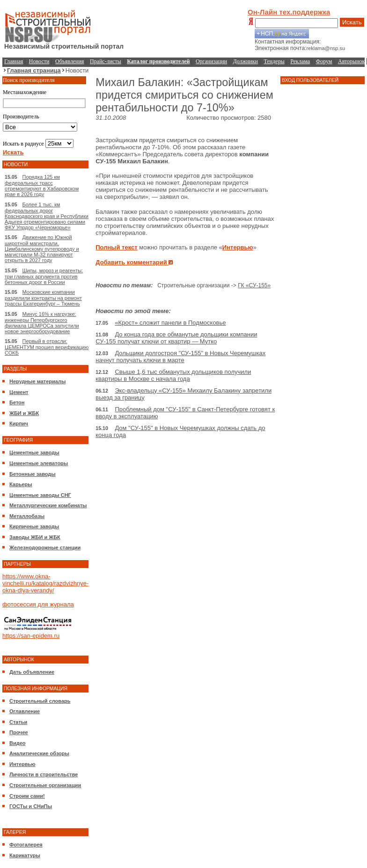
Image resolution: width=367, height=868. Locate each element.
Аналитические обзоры (39, 753)
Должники (246, 61)
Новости (39, 61)
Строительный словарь (40, 701)
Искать (352, 22)
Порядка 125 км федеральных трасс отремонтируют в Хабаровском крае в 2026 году (42, 186)
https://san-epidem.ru (31, 636)
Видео (18, 743)
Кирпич (19, 423)
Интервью (22, 764)
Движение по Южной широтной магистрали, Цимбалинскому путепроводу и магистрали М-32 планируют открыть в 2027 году (42, 249)
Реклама (300, 61)
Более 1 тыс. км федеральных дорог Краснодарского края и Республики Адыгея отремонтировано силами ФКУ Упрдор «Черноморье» (47, 216)
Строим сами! (27, 796)
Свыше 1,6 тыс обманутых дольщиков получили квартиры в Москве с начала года (173, 375)
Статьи (18, 722)
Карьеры (21, 484)
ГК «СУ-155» (254, 285)
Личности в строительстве (44, 774)
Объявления (70, 61)
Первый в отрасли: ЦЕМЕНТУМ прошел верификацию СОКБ (47, 347)
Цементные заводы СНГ (40, 495)
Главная (14, 61)
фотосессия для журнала (38, 604)
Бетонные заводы (33, 474)
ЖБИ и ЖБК (24, 413)
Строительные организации (45, 785)
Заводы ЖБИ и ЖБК (35, 537)
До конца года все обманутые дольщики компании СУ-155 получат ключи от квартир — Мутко (176, 338)
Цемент (19, 392)
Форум (324, 61)
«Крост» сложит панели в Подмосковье (170, 323)
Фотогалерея (26, 845)
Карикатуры (25, 855)
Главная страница (34, 70)
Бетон (17, 402)
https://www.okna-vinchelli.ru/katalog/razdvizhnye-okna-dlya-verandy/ (45, 583)
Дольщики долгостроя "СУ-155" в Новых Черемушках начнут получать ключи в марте (180, 357)
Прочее (19, 732)
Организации (211, 61)
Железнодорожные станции (45, 547)
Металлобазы (27, 516)
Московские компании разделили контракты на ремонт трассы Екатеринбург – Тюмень (43, 298)
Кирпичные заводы (34, 526)
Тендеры (274, 61)
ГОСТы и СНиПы (31, 806)
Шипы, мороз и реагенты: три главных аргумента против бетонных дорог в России (44, 276)
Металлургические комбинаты (48, 505)
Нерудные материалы (37, 381)
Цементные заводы (34, 452)
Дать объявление (32, 672)
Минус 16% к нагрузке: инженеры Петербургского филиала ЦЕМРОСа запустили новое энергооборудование (42, 323)
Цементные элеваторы (39, 463)
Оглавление (25, 711)
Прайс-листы (106, 61)
